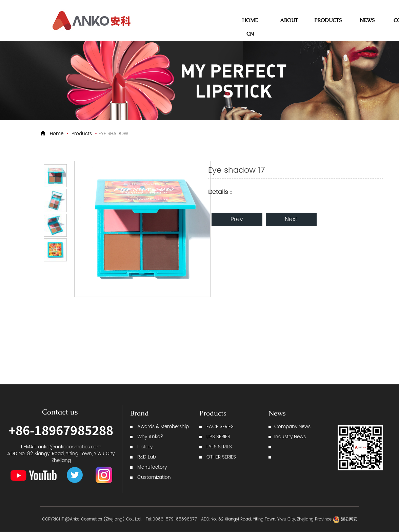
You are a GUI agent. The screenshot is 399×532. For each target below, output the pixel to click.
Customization (154, 477)
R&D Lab (147, 457)
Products (82, 134)
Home (57, 134)
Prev (237, 219)
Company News (292, 427)
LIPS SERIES (218, 437)
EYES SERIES (219, 447)
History (145, 447)
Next (291, 219)
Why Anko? (150, 437)
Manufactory (152, 467)
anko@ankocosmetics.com (70, 447)
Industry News (290, 437)
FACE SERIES (220, 427)
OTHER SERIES (221, 457)
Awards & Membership (163, 427)
